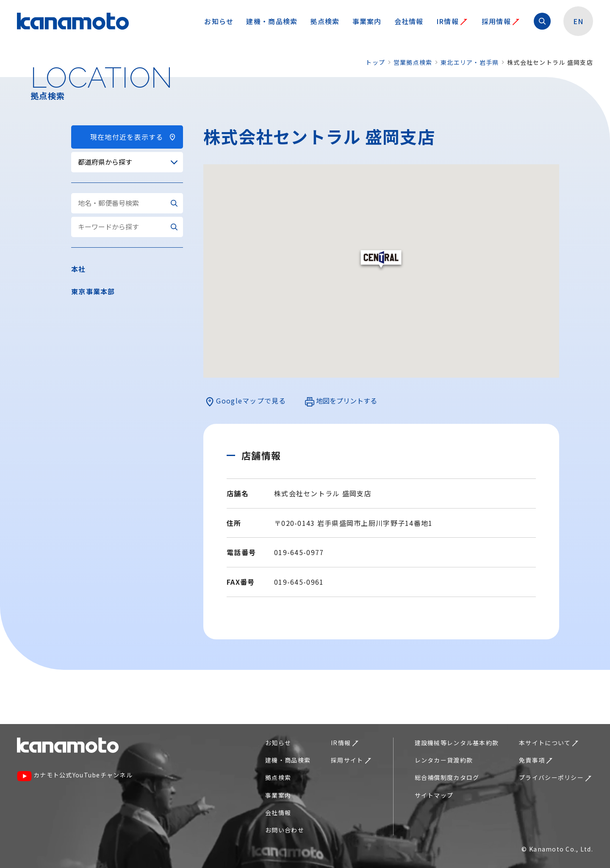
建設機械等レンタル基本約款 (457, 743)
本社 (79, 269)
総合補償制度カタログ (447, 777)
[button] (381, 260)
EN (578, 21)
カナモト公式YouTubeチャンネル (75, 776)
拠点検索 (325, 21)
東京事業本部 (93, 291)
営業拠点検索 (413, 62)
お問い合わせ (285, 830)
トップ (375, 62)
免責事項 (536, 760)
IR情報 (452, 21)
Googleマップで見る (246, 401)
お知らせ (219, 21)
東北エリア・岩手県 (470, 62)
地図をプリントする (341, 401)
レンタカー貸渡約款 (444, 760)
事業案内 (367, 21)
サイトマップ (434, 795)
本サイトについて (549, 743)
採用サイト (351, 760)
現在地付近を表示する (127, 137)
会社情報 (409, 21)
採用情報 (500, 21)
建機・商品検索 (272, 21)
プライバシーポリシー (555, 777)
